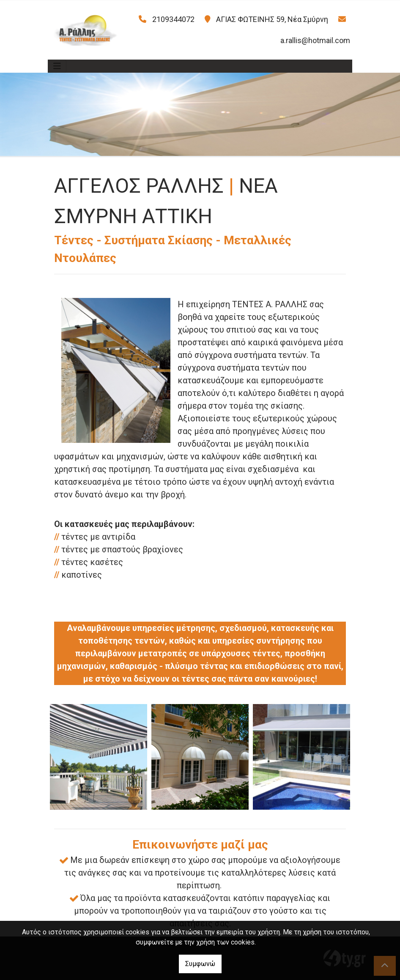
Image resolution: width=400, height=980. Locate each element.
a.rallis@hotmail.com (315, 40)
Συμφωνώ (200, 964)
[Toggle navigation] (57, 66)
